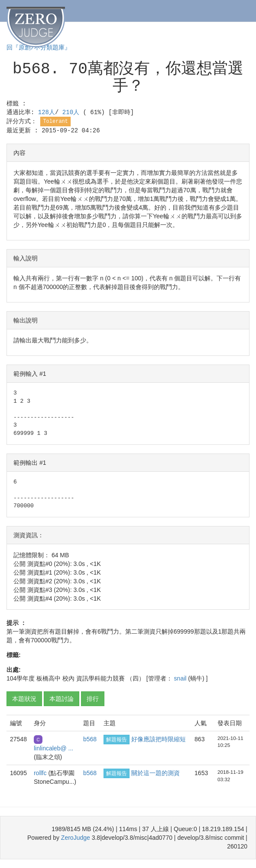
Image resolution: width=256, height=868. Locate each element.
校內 (68, 678)
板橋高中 (49, 678)
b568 (90, 739)
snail (181, 678)
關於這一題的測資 (156, 773)
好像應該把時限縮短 (159, 739)
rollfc (41, 773)
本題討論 (62, 699)
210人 (73, 112)
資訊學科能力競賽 (100, 678)
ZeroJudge (76, 838)
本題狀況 (24, 699)
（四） (136, 678)
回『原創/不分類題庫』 (39, 48)
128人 (47, 112)
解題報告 (117, 740)
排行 (93, 699)
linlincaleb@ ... (53, 748)
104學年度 (21, 678)
